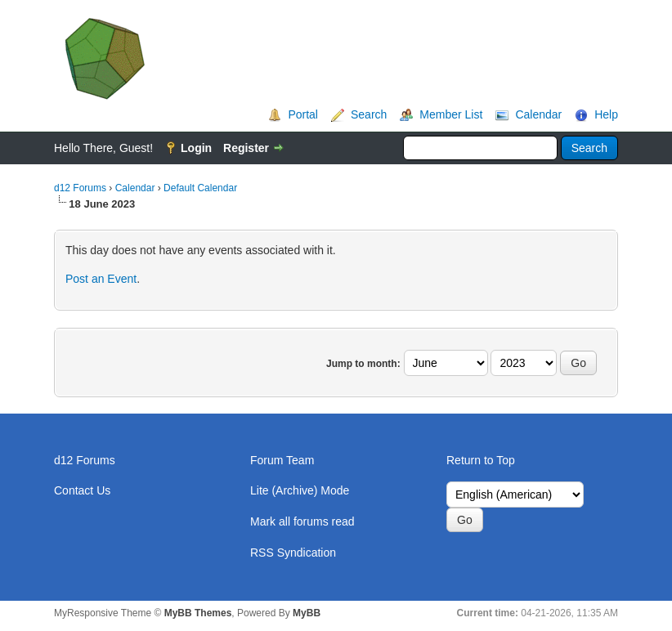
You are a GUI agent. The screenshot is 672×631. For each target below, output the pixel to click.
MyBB (307, 613)
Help (606, 114)
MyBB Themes (198, 613)
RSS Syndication (293, 553)
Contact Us (82, 490)
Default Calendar (200, 188)
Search (369, 114)
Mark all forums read (302, 521)
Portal (303, 114)
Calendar (538, 114)
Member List (451, 114)
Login (196, 148)
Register (246, 148)
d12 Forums (80, 188)
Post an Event (101, 279)
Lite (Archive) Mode (300, 490)
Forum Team (282, 460)
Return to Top (481, 460)
